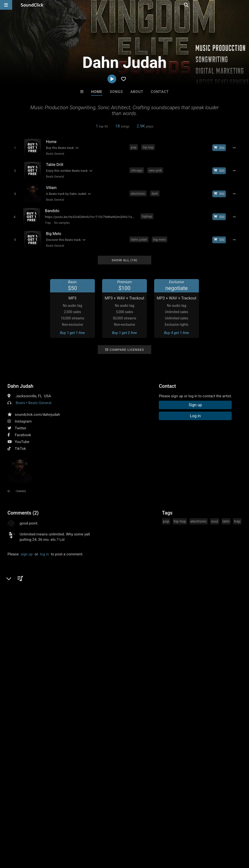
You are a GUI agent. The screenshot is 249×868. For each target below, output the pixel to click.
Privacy (116, 839)
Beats (21, 398)
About (137, 92)
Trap (47, 220)
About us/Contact (43, 839)
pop (134, 147)
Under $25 (170, 759)
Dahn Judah (20, 382)
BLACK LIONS (185, 732)
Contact (160, 92)
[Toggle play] (14, 148)
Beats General (54, 154)
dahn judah (139, 236)
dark (155, 191)
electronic (138, 191)
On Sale (140, 759)
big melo (160, 236)
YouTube (22, 437)
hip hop (149, 147)
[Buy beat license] (221, 148)
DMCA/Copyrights (90, 839)
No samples (61, 220)
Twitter (21, 424)
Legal (131, 839)
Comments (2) (23, 508)
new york (156, 169)
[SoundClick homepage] (32, 5)
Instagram (23, 417)
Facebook (23, 431)
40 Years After (145, 732)
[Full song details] (236, 148)
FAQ (20, 839)
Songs (116, 92)
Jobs (67, 839)
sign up (27, 550)
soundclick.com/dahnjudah (37, 410)
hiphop (147, 214)
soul (215, 517)
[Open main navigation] (6, 5)
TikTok (20, 444)
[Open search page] (244, 5)
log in (44, 550)
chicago (137, 169)
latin (226, 517)
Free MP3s (79, 759)
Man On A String (64, 732)
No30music (105, 732)
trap (237, 517)
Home (97, 92)
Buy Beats (109, 759)
